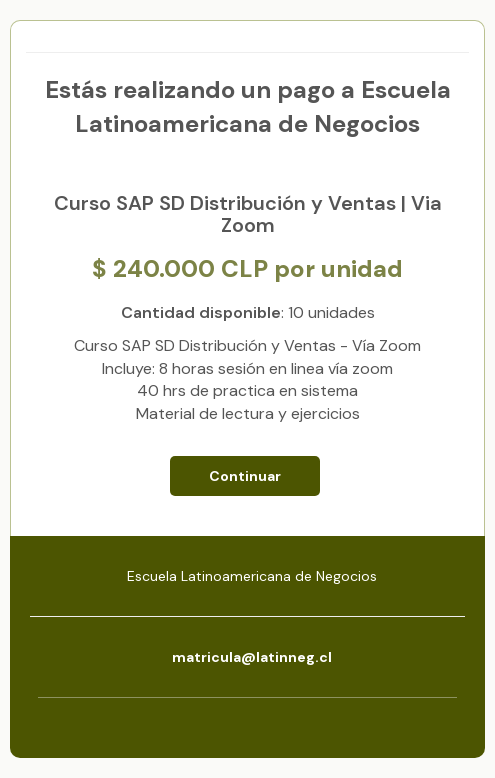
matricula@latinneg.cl (252, 657)
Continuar (245, 476)
